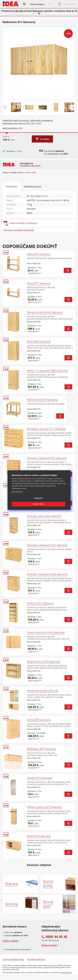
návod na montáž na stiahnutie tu (20, 223)
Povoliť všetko (38, 504)
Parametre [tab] (12, 186)
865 (39, 124)
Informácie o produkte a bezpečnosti (19, 230)
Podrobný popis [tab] (33, 186)
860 (28, 124)
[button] (24, 4)
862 (33, 124)
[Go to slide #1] (12, 107)
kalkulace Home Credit (27, 173)
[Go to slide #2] (26, 107)
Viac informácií (17, 492)
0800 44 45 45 (56, 937)
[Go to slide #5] (66, 107)
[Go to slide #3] (39, 107)
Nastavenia (38, 498)
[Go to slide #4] (52, 107)
